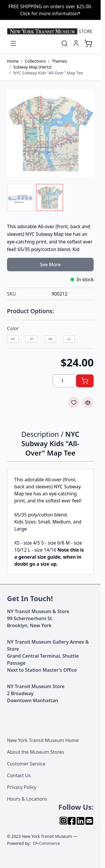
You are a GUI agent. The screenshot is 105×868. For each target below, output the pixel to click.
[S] (13, 340)
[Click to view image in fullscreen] (50, 133)
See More (50, 265)
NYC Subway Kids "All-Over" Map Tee (48, 73)
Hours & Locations (27, 799)
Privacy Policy (22, 787)
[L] (69, 340)
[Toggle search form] (64, 43)
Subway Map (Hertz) (32, 67)
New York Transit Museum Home (43, 740)
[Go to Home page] (50, 31)
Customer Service (26, 764)
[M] (50, 340)
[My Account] (76, 43)
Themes (60, 61)
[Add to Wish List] (74, 403)
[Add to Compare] (88, 403)
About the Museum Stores (36, 752)
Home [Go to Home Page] (13, 61)
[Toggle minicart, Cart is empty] (88, 43)
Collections (35, 61)
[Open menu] (13, 43)
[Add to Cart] (85, 381)
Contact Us (19, 775)
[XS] (32, 340)
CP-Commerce (46, 843)
